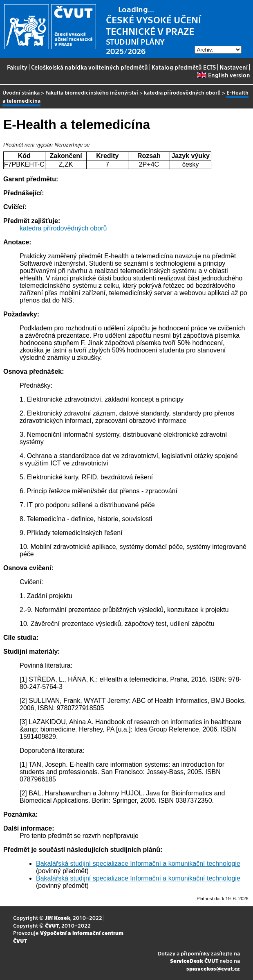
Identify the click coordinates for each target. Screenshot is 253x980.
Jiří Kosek (58, 918)
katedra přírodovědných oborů (182, 92)
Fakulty (17, 67)
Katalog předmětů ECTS (184, 67)
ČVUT (52, 925)
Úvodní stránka (21, 92)
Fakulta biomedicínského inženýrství (92, 92)
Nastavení (234, 67)
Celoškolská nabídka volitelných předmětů (90, 67)
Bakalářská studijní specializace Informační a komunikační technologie (138, 864)
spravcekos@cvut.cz (213, 968)
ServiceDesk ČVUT (194, 961)
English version (224, 75)
